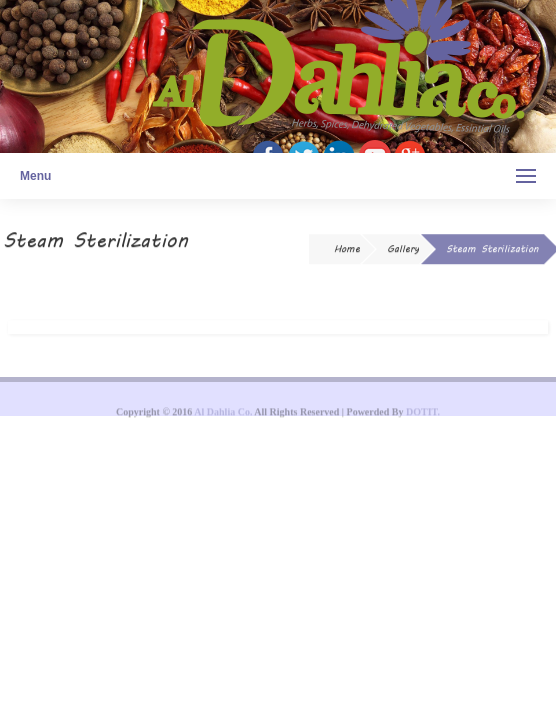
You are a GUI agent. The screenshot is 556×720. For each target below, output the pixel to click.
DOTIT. (423, 415)
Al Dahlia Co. (223, 415)
